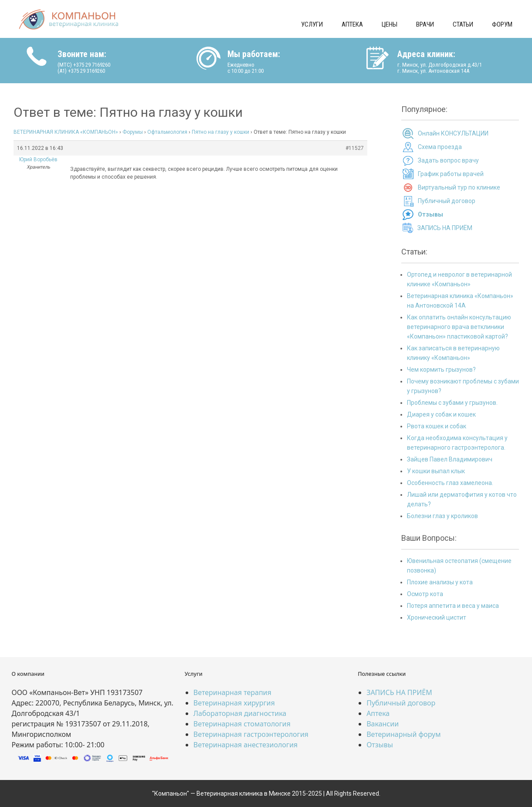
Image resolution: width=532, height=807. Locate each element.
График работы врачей (451, 174)
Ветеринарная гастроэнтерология (251, 734)
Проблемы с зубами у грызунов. (452, 403)
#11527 (355, 148)
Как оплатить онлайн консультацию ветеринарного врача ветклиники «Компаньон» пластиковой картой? (459, 327)
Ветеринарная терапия (232, 692)
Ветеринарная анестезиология (246, 745)
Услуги (312, 24)
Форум (502, 24)
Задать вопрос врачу (448, 160)
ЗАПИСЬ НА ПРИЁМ (445, 228)
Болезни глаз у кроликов (442, 516)
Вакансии (383, 724)
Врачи (425, 24)
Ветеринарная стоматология (242, 724)
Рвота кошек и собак (437, 426)
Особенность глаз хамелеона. (450, 483)
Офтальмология (167, 132)
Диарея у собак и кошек (441, 414)
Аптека (352, 24)
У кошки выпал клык (436, 471)
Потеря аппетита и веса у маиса (453, 606)
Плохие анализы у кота (440, 582)
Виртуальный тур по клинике (459, 187)
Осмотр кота (425, 594)
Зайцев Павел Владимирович (450, 459)
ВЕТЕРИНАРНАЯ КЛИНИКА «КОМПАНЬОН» (66, 132)
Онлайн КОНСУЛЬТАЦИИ (453, 133)
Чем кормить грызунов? (441, 370)
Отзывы (380, 745)
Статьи (463, 24)
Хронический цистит (437, 617)
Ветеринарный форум (403, 734)
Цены (390, 24)
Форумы (133, 132)
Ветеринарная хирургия (234, 703)
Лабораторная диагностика (240, 713)
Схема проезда (440, 147)
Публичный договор (447, 201)
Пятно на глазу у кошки (220, 132)
